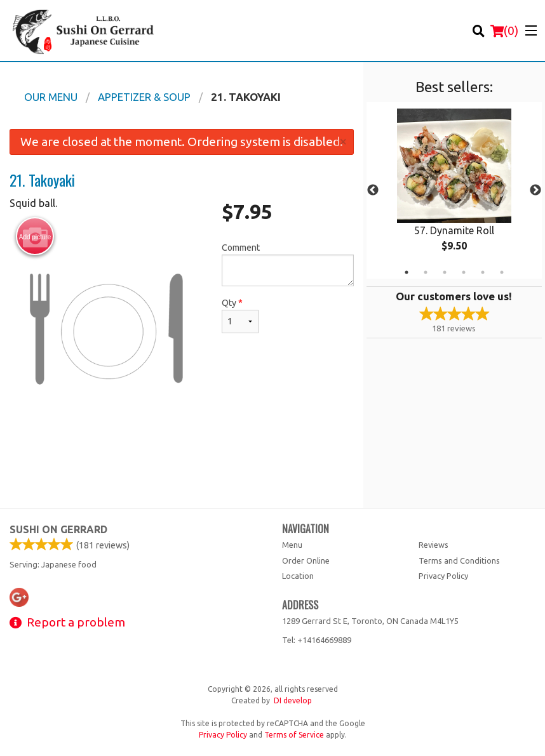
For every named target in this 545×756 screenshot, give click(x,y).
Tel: (317, 640)
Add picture (35, 237)
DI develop (293, 700)
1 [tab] (407, 272)
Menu (292, 545)
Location (298, 576)
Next (535, 190)
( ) (504, 30)
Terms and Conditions (459, 560)
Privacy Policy (443, 576)
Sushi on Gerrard (58, 529)
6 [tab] (502, 272)
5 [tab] (483, 272)
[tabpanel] (454, 190)
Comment (288, 264)
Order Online (306, 560)
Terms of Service (294, 735)
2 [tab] (426, 272)
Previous (373, 190)
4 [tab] (464, 272)
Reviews (434, 545)
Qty (240, 315)
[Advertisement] (182, 467)
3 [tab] (445, 272)
